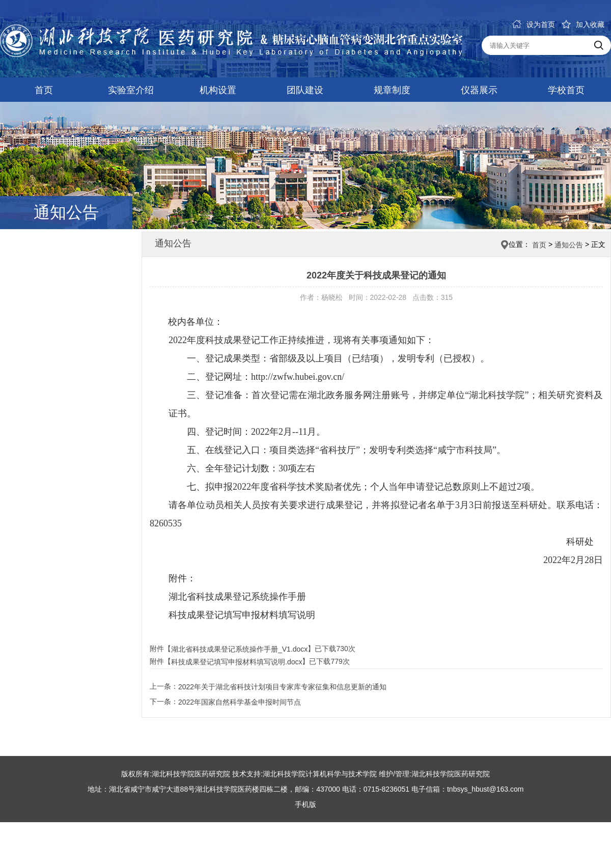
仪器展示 (479, 90)
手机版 (305, 804)
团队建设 (305, 90)
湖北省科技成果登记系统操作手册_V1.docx (239, 649)
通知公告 (569, 245)
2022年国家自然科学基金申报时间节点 (240, 702)
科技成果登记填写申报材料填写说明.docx (237, 662)
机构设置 (218, 90)
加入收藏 (583, 24)
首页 (44, 90)
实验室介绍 (131, 90)
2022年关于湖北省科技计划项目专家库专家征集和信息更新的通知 (282, 687)
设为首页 (534, 24)
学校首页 (566, 90)
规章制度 (392, 90)
